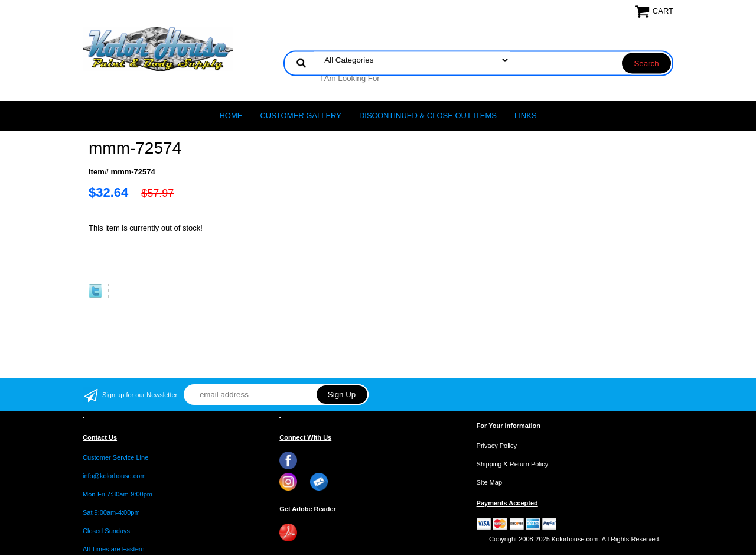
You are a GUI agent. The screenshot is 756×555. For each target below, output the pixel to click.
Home (231, 116)
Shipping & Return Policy (513, 464)
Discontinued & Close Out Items (428, 116)
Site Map (489, 482)
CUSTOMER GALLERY (301, 116)
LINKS (526, 116)
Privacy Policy (497, 446)
